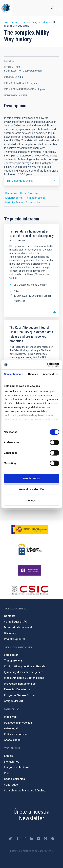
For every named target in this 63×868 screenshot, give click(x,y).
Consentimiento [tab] (14, 374)
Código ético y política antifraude (25, 666)
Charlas (48, 22)
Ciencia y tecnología (21, 22)
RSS (7, 773)
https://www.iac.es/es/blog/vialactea (53, 838)
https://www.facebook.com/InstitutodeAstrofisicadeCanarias (17, 838)
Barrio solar (11, 193)
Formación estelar (36, 198)
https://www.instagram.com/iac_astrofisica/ (25, 838)
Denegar (31, 500)
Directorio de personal (18, 627)
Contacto (10, 616)
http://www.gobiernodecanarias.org (30, 549)
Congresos (37, 22)
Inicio (7, 22)
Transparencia (13, 661)
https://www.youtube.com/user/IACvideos (39, 838)
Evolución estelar (14, 198)
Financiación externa (17, 689)
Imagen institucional (17, 767)
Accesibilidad (12, 740)
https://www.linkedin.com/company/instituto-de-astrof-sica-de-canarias (32, 838)
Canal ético (11, 785)
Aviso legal (11, 728)
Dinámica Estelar (14, 202)
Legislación (11, 655)
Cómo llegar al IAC (16, 622)
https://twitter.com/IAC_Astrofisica (10, 838)
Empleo (9, 756)
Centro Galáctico (29, 193)
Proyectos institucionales (20, 684)
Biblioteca (10, 633)
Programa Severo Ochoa (19, 695)
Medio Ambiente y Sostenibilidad (24, 678)
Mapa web (10, 717)
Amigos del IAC (13, 701)
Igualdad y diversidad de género (24, 672)
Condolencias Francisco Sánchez (25, 791)
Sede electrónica (14, 779)
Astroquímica (33, 202)
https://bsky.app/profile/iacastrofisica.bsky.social (46, 838)
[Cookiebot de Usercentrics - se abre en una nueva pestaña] (45, 365)
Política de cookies (16, 734)
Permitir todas (32, 478)
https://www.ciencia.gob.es (30, 529)
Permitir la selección (32, 489)
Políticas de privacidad (18, 723)
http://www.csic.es (30, 590)
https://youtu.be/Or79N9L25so (32, 181)
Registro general (14, 639)
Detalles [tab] (33, 374)
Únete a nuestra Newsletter (32, 815)
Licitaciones (12, 762)
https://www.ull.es (30, 570)
